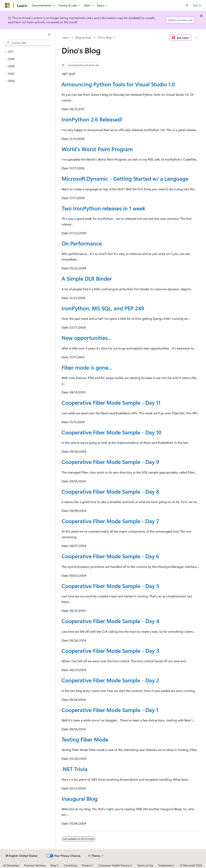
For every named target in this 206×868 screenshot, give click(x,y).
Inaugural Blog (80, 799)
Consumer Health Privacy (114, 865)
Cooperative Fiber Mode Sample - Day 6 (110, 556)
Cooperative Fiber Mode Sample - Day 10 (111, 432)
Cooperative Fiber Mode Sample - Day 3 (110, 651)
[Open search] (187, 5)
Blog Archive (83, 37)
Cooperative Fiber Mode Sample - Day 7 (110, 521)
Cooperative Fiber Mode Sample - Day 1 (110, 710)
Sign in (197, 5)
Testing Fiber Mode (85, 739)
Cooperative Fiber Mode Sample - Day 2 (110, 680)
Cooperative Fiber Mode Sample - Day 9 (110, 462)
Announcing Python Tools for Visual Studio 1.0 (118, 84)
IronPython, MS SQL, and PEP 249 (103, 308)
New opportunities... (86, 338)
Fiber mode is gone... (87, 367)
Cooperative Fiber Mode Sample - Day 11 (111, 402)
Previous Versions (35, 865)
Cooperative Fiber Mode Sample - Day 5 (110, 586)
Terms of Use (145, 865)
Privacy (86, 865)
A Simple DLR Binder (87, 278)
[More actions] (196, 38)
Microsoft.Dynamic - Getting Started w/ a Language (125, 178)
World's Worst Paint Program (97, 149)
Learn (66, 37)
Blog (53, 865)
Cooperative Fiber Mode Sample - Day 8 (110, 491)
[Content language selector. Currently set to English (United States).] (22, 856)
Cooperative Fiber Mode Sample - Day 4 (110, 621)
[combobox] (28, 43)
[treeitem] (28, 52)
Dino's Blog (105, 37)
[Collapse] (49, 35)
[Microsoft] (7, 5)
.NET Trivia (74, 769)
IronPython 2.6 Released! (92, 119)
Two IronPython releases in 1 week (103, 208)
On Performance (82, 243)
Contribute (70, 865)
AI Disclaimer (11, 865)
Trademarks (165, 865)
